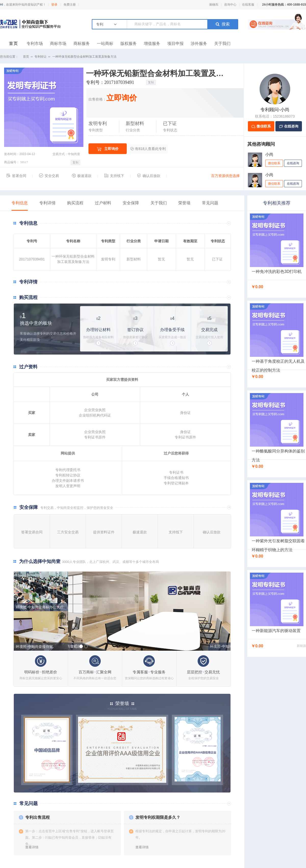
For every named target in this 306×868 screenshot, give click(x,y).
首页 (14, 43)
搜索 (223, 24)
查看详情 (32, 847)
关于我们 (222, 43)
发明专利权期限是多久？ (158, 817)
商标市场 (58, 43)
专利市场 (35, 43)
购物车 (214, 5)
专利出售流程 (37, 817)
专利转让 (41, 57)
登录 (54, 5)
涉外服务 (199, 43)
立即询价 (108, 149)
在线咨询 (293, 163)
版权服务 (129, 43)
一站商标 (105, 43)
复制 (75, 162)
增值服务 (152, 43)
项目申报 (175, 43)
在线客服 (248, 5)
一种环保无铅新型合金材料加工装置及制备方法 (84, 57)
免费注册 (70, 5)
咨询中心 (230, 5)
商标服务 (82, 43)
